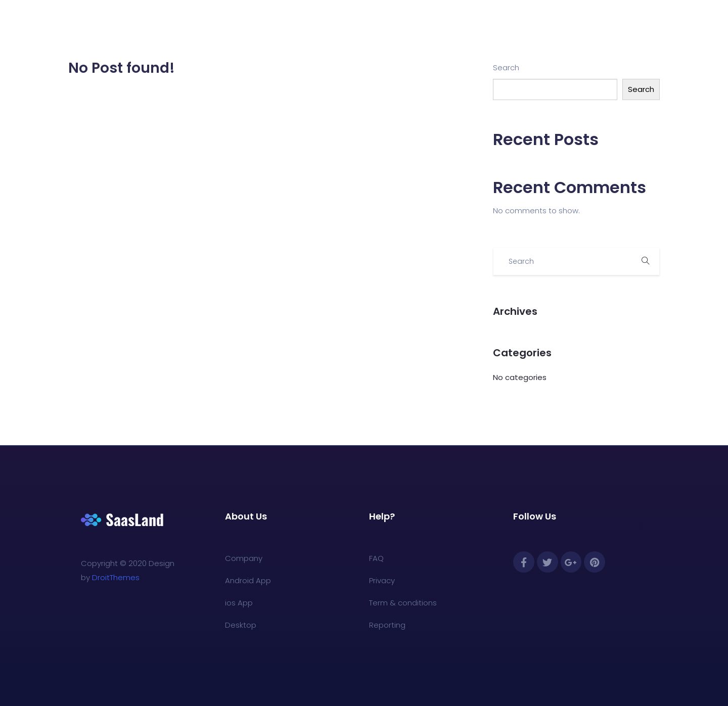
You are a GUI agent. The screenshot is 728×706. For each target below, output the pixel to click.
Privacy (382, 580)
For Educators (343, 26)
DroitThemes (116, 577)
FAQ (376, 558)
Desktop (241, 625)
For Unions (408, 26)
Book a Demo (473, 26)
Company (244, 558)
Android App (248, 580)
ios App (239, 603)
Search (506, 67)
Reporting (387, 625)
